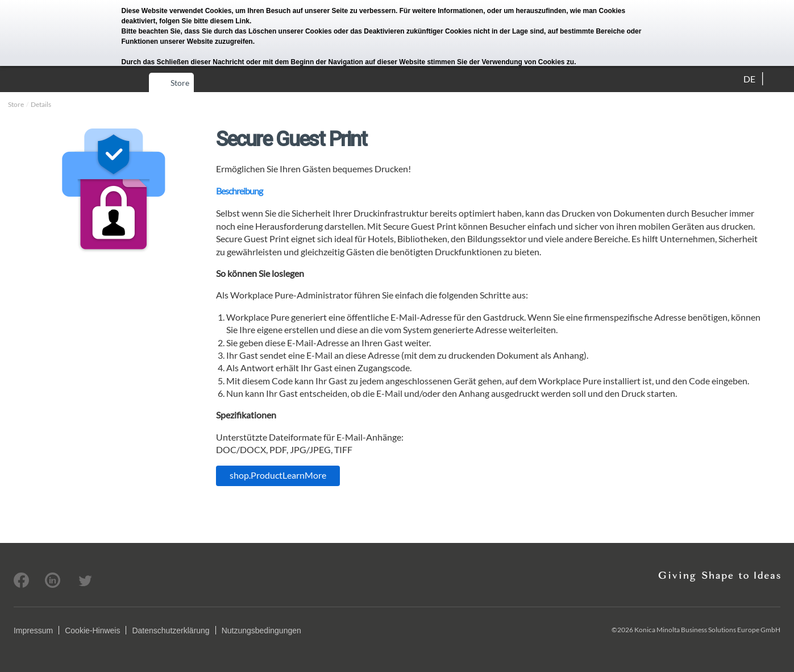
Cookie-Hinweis (92, 630)
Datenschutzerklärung (171, 630)
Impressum (33, 630)
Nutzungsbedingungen (261, 630)
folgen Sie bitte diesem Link (204, 21)
